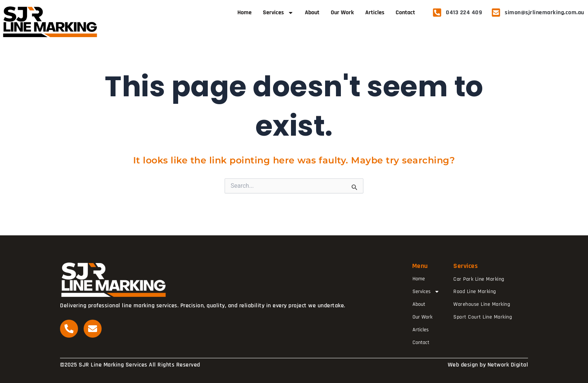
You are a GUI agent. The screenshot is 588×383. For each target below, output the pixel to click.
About (312, 13)
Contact (405, 13)
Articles (375, 13)
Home (244, 13)
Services (278, 13)
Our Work (342, 13)
